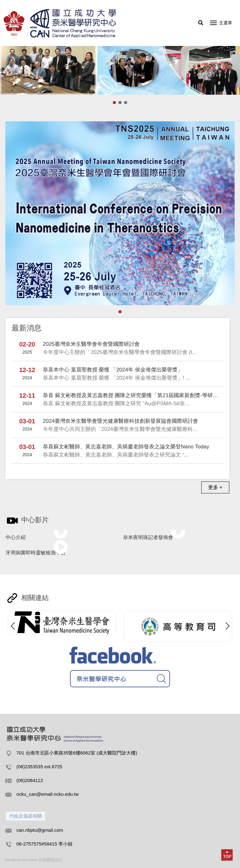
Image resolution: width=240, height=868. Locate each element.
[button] (227, 626)
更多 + (215, 487)
